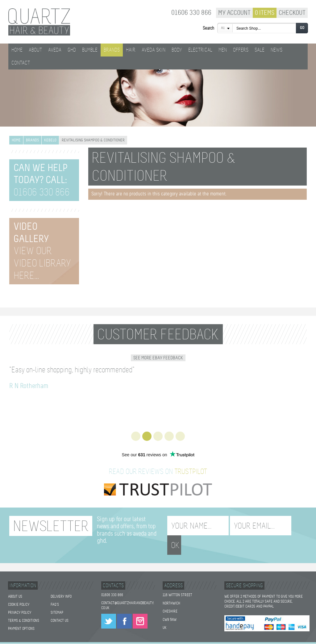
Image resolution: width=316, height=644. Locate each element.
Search (208, 28)
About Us (15, 584)
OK (301, 526)
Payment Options (21, 617)
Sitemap (57, 600)
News (276, 50)
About (35, 50)
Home (17, 50)
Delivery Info (61, 584)
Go (302, 28)
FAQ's (55, 592)
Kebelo (50, 140)
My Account (234, 13)
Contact (21, 63)
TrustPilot (191, 472)
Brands (32, 140)
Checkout (292, 13)
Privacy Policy (20, 600)
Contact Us (60, 608)
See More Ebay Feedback (158, 358)
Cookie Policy (19, 592)
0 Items (265, 13)
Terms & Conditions (24, 608)
